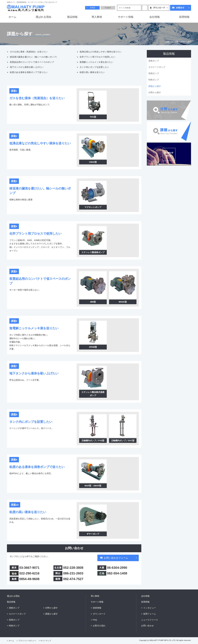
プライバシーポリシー (27, 641)
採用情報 (145, 602)
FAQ (95, 620)
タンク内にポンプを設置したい (94, 67)
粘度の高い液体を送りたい (92, 72)
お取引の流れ (99, 626)
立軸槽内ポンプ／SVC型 (123, 441)
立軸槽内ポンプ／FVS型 (93, 441)
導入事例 (95, 596)
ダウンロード (99, 614)
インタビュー (150, 608)
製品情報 (175, 42)
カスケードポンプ (157, 67)
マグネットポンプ (93, 207)
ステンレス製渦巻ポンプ (93, 252)
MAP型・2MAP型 (93, 486)
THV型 (93, 117)
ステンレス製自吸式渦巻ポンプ (93, 394)
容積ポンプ (154, 73)
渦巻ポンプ (154, 61)
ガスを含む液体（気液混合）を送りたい (29, 52)
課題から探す (155, 86)
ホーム (11, 641)
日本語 (92, 8)
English (108, 8)
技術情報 (97, 608)
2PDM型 (93, 347)
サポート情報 (97, 602)
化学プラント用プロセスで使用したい (97, 57)
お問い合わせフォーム (116, 558)
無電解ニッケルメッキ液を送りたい (96, 62)
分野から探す (155, 92)
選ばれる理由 (13, 596)
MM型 (93, 302)
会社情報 (145, 596)
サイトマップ (46, 641)
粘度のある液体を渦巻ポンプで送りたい (29, 72)
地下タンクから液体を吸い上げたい (27, 67)
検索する (145, 8)
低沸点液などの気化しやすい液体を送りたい (101, 52)
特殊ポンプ (154, 80)
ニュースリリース (150, 620)
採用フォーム (150, 614)
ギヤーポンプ (93, 534)
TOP (167, 42)
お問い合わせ (147, 626)
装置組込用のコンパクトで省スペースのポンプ (32, 62)
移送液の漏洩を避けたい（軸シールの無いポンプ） (34, 57)
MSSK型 (123, 302)
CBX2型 (93, 162)
